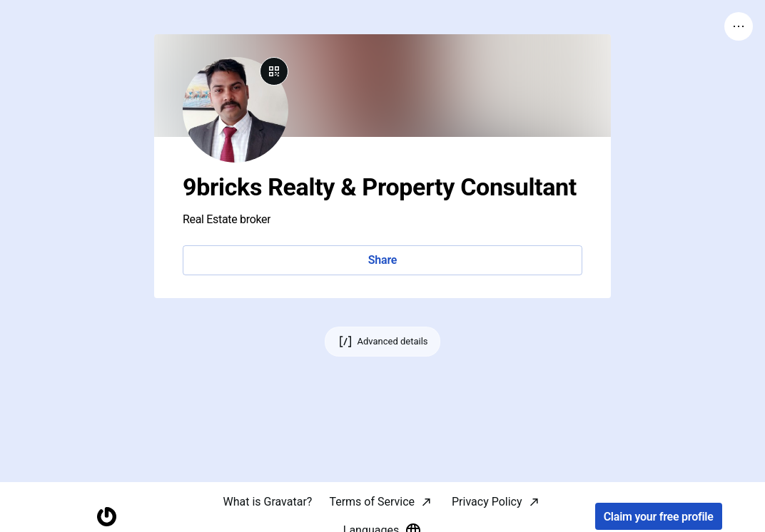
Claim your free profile (659, 517)
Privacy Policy (487, 502)
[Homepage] (107, 517)
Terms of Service (372, 502)
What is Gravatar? (267, 502)
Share (382, 260)
